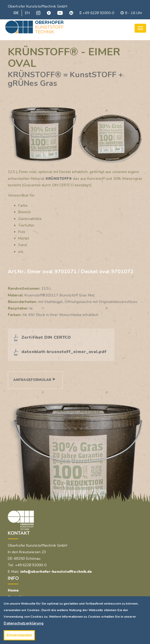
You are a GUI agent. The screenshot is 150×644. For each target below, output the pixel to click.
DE (16, 13)
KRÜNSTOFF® (59, 179)
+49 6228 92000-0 (97, 13)
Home (13, 590)
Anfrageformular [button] (32, 380)
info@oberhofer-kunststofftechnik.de (56, 572)
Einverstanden (19, 635)
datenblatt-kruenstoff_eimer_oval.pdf (64, 352)
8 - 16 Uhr (131, 13)
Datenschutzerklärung (24, 623)
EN (27, 13)
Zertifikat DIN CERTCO (46, 337)
